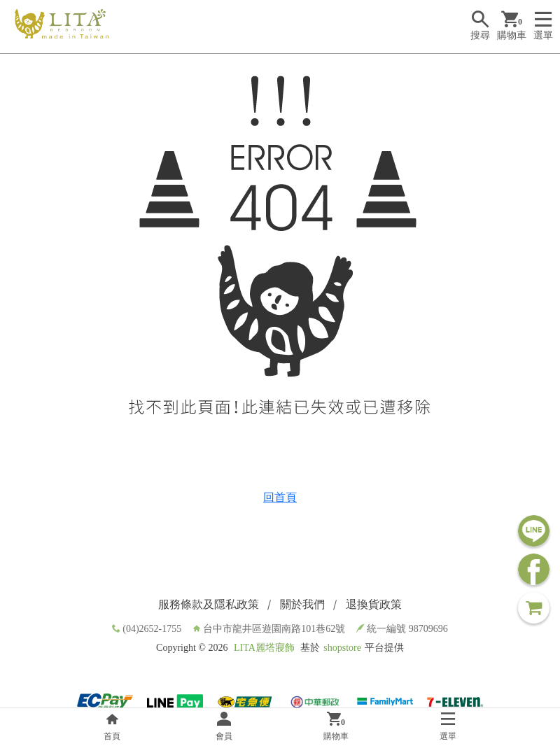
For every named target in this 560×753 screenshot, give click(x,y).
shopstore (342, 648)
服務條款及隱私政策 (209, 604)
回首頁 (280, 497)
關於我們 (302, 604)
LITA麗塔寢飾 (264, 648)
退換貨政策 (374, 604)
